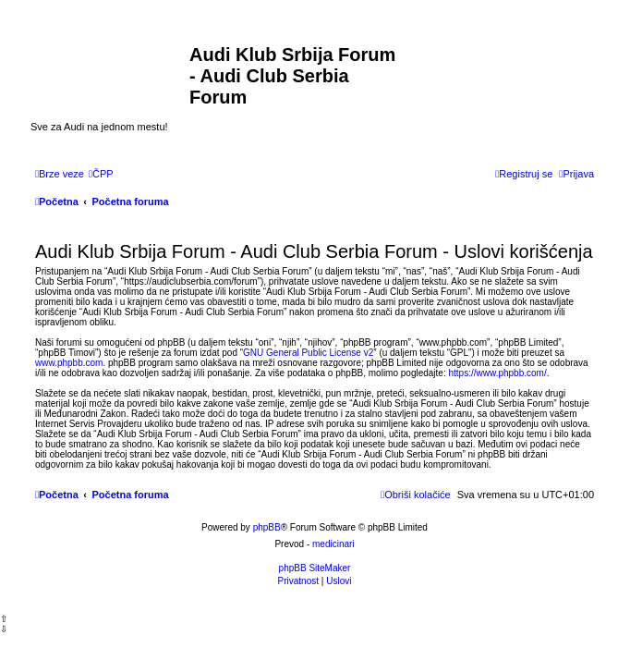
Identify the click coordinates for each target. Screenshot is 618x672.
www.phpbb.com (69, 363)
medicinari (333, 544)
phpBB (267, 527)
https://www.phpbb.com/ (498, 373)
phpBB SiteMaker (315, 568)
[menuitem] (101, 174)
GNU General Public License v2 (308, 353)
